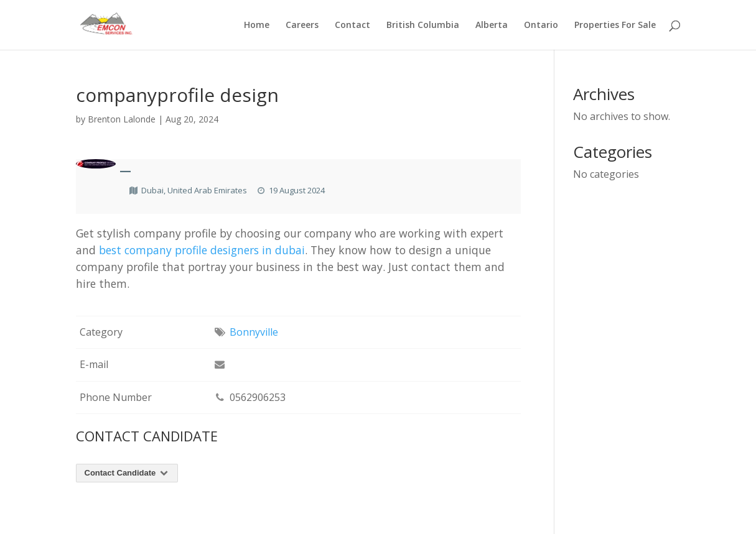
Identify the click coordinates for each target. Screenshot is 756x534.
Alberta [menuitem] (492, 25)
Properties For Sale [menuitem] (615, 25)
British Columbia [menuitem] (423, 25)
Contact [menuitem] (352, 25)
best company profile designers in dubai (202, 250)
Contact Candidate (127, 473)
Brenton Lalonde (122, 119)
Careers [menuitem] (302, 25)
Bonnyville (254, 332)
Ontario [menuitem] (541, 25)
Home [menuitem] (257, 25)
